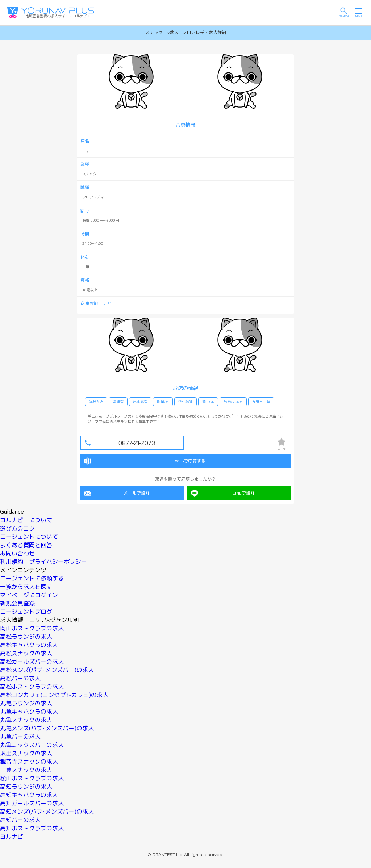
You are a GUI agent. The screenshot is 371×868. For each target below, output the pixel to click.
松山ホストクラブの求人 (32, 778)
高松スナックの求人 (26, 653)
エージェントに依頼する (32, 578)
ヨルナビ (12, 836)
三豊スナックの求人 (26, 770)
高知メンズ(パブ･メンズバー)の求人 (47, 812)
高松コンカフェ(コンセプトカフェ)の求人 (54, 695)
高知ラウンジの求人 (26, 787)
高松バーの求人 (20, 678)
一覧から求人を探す (26, 587)
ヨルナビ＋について (26, 520)
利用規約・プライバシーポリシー (43, 562)
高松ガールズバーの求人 (32, 662)
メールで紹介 (117, 493)
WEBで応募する (145, 461)
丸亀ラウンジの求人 (26, 703)
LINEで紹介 (223, 493)
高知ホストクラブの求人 (32, 828)
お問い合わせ (17, 553)
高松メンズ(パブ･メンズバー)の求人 (47, 670)
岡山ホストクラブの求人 (32, 628)
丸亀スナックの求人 (26, 720)
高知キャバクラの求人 (29, 795)
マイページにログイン (29, 595)
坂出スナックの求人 (26, 753)
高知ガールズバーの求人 (32, 803)
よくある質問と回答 (26, 545)
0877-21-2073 (137, 443)
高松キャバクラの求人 (29, 645)
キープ (282, 444)
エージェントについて (29, 537)
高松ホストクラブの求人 (32, 687)
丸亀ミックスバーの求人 (32, 745)
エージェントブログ (26, 612)
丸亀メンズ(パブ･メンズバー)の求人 (47, 728)
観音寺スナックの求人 (29, 762)
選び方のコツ (17, 528)
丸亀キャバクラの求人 (29, 712)
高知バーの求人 (20, 820)
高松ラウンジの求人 (26, 637)
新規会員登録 (17, 603)
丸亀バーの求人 (20, 737)
